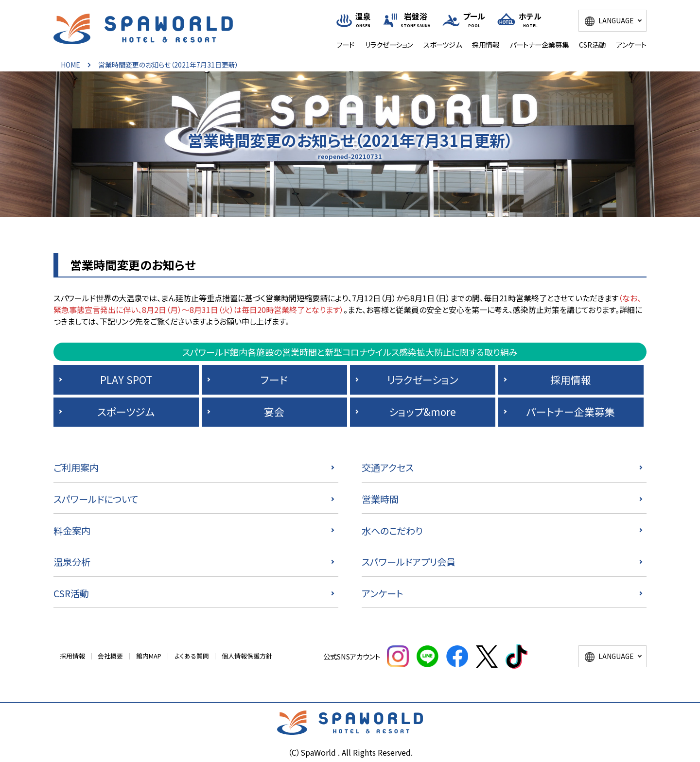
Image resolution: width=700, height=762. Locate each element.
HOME (70, 65)
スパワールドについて (96, 499)
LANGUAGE (616, 20)
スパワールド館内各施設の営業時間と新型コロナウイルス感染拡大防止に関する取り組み (350, 352)
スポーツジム (443, 44)
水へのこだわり (392, 531)
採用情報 (486, 44)
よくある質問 (192, 656)
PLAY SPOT (126, 380)
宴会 (274, 412)
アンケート (631, 44)
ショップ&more (422, 412)
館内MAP (149, 656)
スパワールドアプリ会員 (409, 562)
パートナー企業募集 (539, 44)
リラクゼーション (389, 44)
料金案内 (72, 531)
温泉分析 (72, 562)
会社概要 (110, 656)
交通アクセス (388, 468)
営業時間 (380, 499)
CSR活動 (592, 44)
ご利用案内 (76, 468)
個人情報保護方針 (247, 656)
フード (345, 44)
